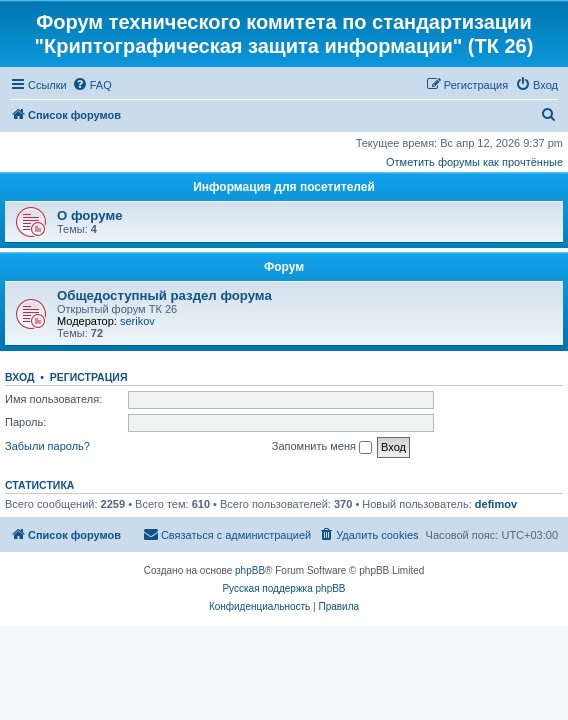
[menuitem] (92, 85)
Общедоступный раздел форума (164, 295)
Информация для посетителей (284, 187)
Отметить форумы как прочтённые (474, 162)
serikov (137, 321)
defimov (496, 504)
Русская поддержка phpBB (283, 588)
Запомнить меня (322, 447)
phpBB (250, 570)
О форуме (89, 215)
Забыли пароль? (47, 446)
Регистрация (89, 377)
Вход (19, 377)
